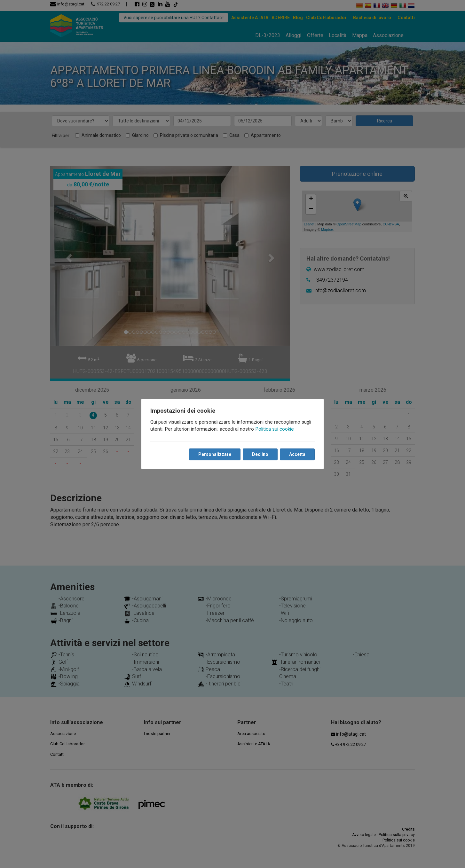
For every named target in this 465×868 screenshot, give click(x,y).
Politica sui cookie (275, 429)
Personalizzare (215, 454)
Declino (260, 454)
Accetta (297, 454)
